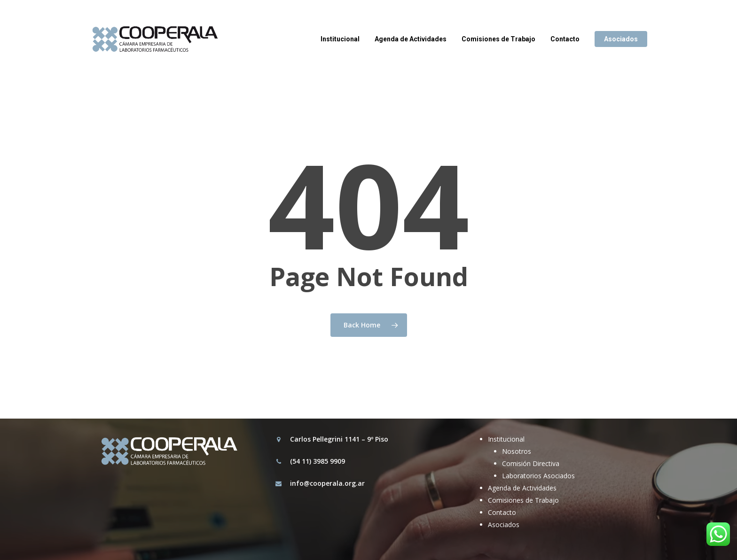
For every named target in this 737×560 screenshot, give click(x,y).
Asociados (504, 525)
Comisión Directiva (531, 463)
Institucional (506, 439)
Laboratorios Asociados (538, 476)
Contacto (502, 512)
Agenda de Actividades (522, 488)
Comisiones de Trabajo (523, 500)
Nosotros (517, 451)
